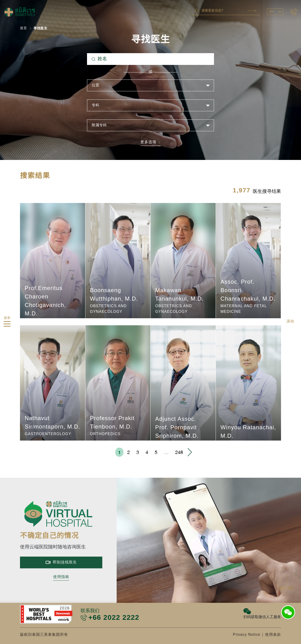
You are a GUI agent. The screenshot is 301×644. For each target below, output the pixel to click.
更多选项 (150, 143)
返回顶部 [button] (286, 588)
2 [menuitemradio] (129, 452)
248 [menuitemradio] (179, 452)
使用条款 (273, 635)
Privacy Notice (246, 635)
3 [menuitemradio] (138, 452)
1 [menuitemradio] (119, 452)
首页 (24, 28)
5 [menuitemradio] (156, 452)
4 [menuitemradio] (147, 452)
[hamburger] (7, 325)
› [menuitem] (190, 452)
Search (252, 11)
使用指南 (61, 591)
